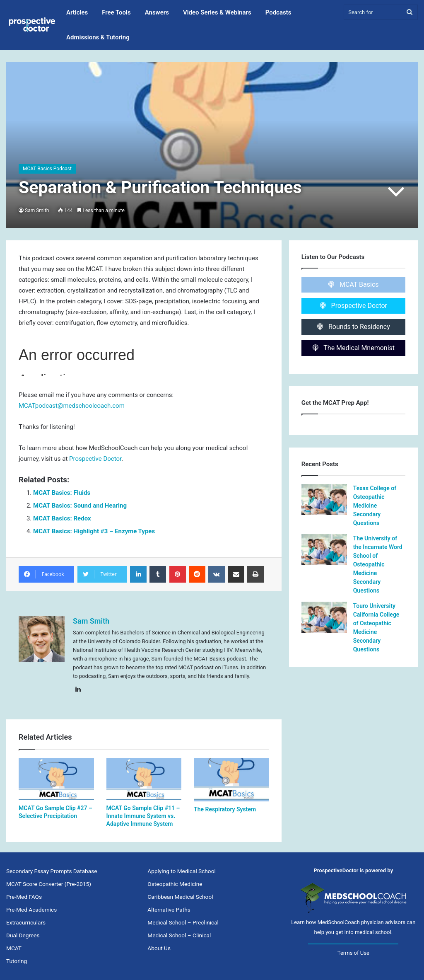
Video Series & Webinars (217, 12)
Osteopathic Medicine (175, 884)
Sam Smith (37, 211)
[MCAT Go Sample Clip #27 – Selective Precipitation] (56, 779)
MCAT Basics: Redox (62, 518)
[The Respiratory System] (231, 780)
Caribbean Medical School (180, 897)
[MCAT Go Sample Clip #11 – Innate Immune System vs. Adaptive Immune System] (144, 779)
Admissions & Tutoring (98, 37)
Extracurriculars (26, 922)
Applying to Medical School (181, 871)
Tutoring (17, 961)
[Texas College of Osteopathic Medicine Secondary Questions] (324, 500)
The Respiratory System (225, 809)
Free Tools (116, 12)
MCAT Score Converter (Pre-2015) (49, 884)
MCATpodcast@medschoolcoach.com (72, 406)
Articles (77, 12)
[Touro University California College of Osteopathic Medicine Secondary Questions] (324, 617)
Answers (157, 12)
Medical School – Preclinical (183, 922)
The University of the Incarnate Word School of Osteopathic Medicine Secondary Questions (378, 564)
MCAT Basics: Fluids (62, 493)
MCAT (14, 948)
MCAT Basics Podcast (47, 169)
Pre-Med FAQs (24, 897)
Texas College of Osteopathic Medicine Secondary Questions (375, 506)
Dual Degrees (23, 935)
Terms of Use (353, 953)
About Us (159, 948)
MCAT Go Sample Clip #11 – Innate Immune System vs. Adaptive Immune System (143, 816)
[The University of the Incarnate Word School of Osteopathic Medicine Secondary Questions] (324, 550)
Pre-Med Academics (31, 910)
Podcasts (278, 12)
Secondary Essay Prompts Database (52, 871)
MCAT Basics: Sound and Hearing (80, 506)
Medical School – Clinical (179, 935)
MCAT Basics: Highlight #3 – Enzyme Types (94, 531)
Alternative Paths (169, 910)
